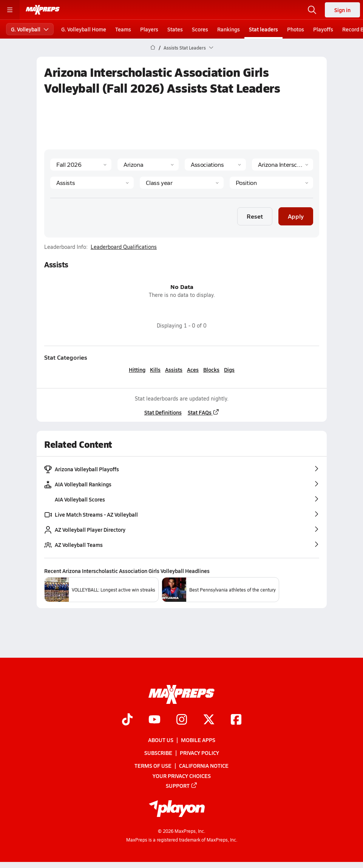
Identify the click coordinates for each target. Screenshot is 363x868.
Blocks (211, 370)
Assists (174, 370)
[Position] (271, 183)
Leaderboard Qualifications (124, 247)
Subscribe (158, 753)
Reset (255, 216)
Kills (155, 370)
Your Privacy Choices (182, 775)
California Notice (204, 766)
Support (182, 785)
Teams (123, 29)
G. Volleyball (30, 29)
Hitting (137, 370)
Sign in (342, 10)
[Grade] (181, 183)
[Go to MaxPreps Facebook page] (236, 720)
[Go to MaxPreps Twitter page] (209, 720)
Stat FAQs (203, 412)
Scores (200, 29)
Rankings (229, 29)
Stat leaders (263, 29)
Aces (193, 370)
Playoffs (323, 29)
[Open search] (312, 10)
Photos (296, 29)
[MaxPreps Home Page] (153, 48)
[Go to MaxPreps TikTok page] (127, 720)
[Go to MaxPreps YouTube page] (154, 720)
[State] (148, 165)
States (175, 29)
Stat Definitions (163, 412)
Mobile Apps (198, 740)
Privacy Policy (199, 753)
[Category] (92, 183)
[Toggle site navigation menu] (10, 10)
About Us (161, 740)
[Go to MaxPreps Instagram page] (182, 720)
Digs (229, 370)
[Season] (81, 165)
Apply (296, 216)
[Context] (283, 165)
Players (149, 29)
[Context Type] (215, 165)
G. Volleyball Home (84, 29)
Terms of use (153, 766)
